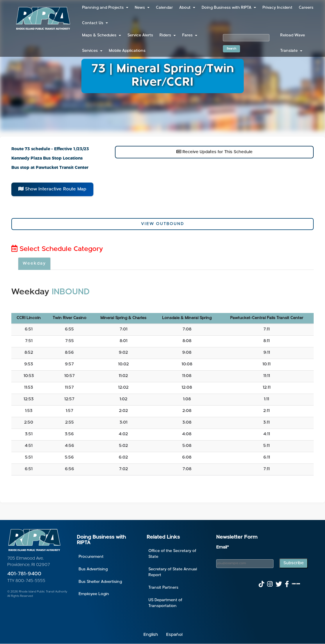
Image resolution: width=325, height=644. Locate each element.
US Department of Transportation (165, 603)
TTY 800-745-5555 (26, 581)
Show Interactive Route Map (52, 189)
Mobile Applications (127, 51)
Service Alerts (140, 35)
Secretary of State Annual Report (173, 572)
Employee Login (94, 594)
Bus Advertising (93, 569)
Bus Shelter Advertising (100, 582)
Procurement (91, 557)
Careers (306, 8)
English (151, 635)
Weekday (34, 264)
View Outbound (163, 224)
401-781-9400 (24, 574)
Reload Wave (293, 35)
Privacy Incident (277, 8)
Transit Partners (163, 588)
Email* (223, 547)
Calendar (164, 8)
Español (174, 635)
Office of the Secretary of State (172, 554)
